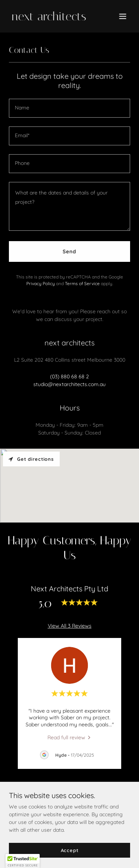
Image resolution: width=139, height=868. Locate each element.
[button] (123, 16)
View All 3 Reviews (70, 626)
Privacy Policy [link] (41, 283)
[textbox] (69, 108)
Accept (70, 850)
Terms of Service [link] (82, 283)
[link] (51, 18)
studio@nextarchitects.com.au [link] (69, 384)
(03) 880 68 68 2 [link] (69, 376)
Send (69, 251)
